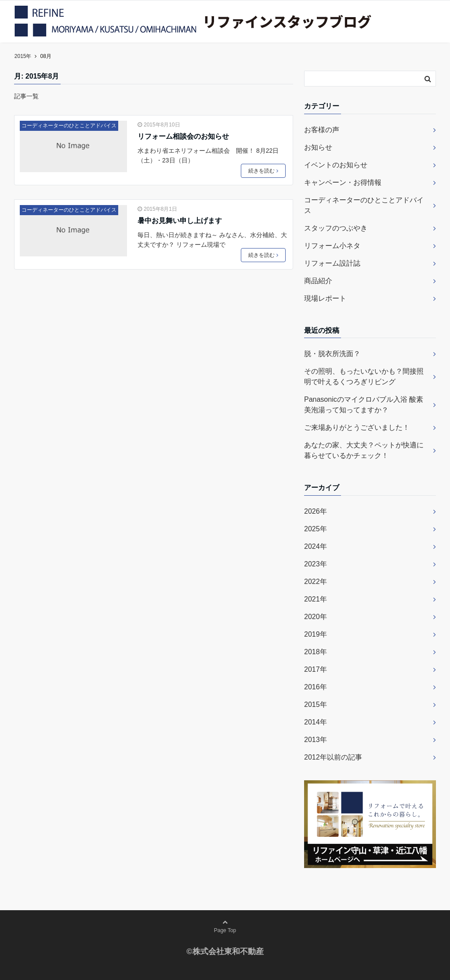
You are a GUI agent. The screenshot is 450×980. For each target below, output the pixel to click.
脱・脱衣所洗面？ (332, 354)
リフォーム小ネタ (332, 246)
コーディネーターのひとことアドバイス (69, 126)
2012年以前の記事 (333, 757)
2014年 (316, 722)
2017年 (316, 669)
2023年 (316, 564)
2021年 (316, 599)
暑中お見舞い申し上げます (180, 221)
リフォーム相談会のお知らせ (183, 136)
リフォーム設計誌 (332, 263)
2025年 (316, 529)
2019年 (316, 634)
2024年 (316, 546)
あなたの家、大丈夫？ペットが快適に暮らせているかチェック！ (364, 450)
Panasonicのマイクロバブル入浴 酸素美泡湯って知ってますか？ (364, 405)
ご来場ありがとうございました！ (357, 427)
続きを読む (263, 171)
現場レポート (325, 298)
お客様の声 (322, 130)
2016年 (316, 687)
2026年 (316, 511)
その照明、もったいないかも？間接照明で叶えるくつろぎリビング (364, 377)
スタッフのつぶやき (336, 228)
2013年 (316, 740)
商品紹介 (318, 281)
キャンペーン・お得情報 (343, 182)
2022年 (316, 582)
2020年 (316, 617)
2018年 (316, 652)
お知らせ (318, 147)
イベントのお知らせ (336, 165)
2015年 (316, 704)
